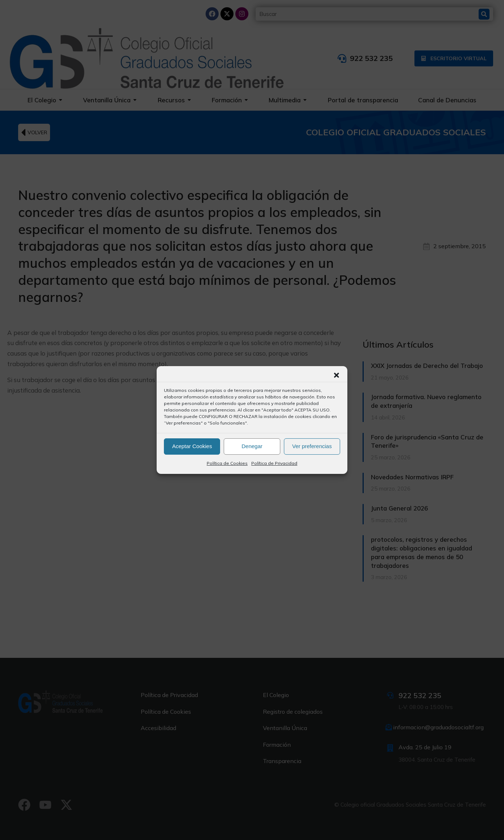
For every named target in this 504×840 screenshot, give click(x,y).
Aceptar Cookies (192, 446)
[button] (336, 375)
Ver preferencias (312, 446)
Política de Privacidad (274, 463)
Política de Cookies (227, 463)
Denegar (252, 446)
